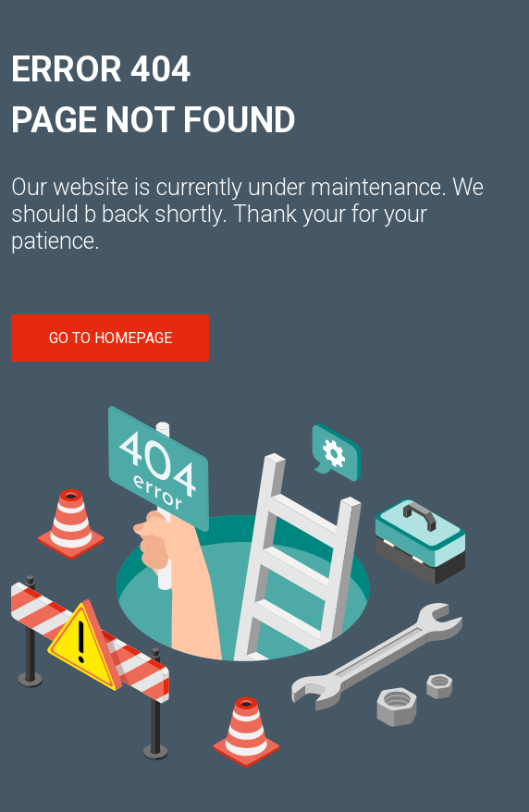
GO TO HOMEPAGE (111, 338)
